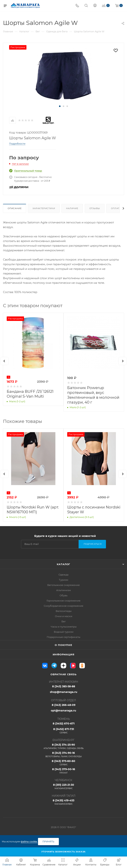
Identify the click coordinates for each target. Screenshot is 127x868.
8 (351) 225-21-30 (63, 786)
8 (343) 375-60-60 (63, 763)
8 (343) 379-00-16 (63, 771)
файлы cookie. (29, 842)
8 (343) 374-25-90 (63, 746)
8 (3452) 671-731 (63, 731)
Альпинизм (63, 590)
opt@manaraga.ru (63, 711)
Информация (64, 654)
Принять (48, 842)
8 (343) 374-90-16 (63, 755)
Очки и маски (64, 616)
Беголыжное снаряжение (63, 585)
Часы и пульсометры (64, 627)
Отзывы (95, 208)
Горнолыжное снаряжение (63, 601)
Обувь (63, 595)
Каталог (64, 564)
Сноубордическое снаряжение (63, 606)
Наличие (72, 208)
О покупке (63, 645)
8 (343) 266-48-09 (64, 705)
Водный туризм (64, 632)
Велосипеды (64, 611)
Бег (64, 621)
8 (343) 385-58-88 (64, 686)
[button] (60, 106)
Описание (15, 208)
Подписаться (93, 544)
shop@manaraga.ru (64, 692)
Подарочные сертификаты (63, 637)
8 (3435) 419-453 (63, 802)
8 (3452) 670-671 (64, 724)
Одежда (63, 575)
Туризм (63, 580)
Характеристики (44, 208)
